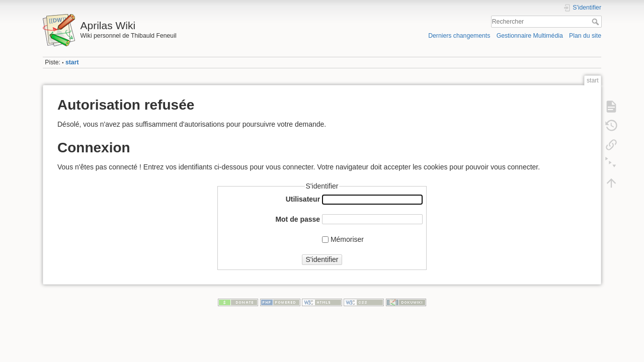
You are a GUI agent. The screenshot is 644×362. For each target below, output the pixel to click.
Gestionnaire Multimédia (530, 36)
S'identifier (322, 259)
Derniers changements (459, 36)
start (72, 62)
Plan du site (585, 36)
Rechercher (596, 22)
